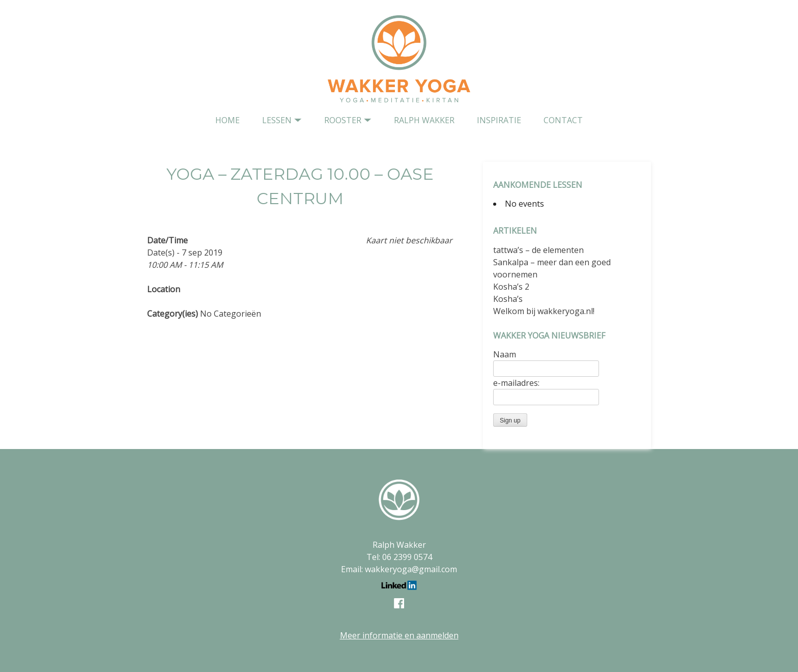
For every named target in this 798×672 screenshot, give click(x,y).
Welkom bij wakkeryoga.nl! (544, 311)
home (227, 120)
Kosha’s (508, 299)
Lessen (277, 120)
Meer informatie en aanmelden (399, 635)
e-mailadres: (516, 383)
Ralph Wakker (424, 120)
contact (563, 120)
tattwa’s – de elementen (538, 250)
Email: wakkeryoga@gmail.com (399, 569)
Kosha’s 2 (511, 287)
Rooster (343, 120)
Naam (505, 354)
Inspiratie (499, 120)
